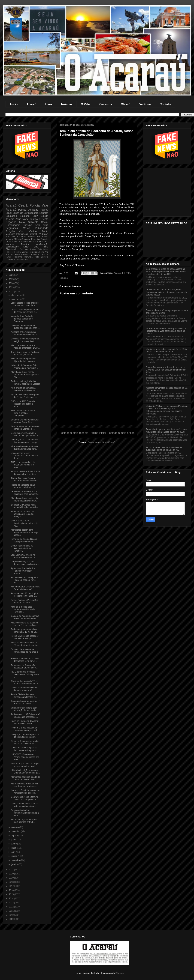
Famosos (10, 252)
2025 (12, 279)
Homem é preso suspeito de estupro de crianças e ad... (25, 729)
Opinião (25, 252)
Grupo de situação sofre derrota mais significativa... (25, 563)
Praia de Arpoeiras (16, 237)
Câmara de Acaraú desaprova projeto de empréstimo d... (25, 617)
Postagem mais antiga (121, 433)
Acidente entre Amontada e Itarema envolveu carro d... (25, 333)
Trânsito (44, 239)
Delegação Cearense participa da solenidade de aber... (25, 736)
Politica (22, 210)
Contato (165, 104)
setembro (16, 831)
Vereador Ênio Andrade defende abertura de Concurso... (22, 319)
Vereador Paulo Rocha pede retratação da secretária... (24, 709)
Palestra (25, 244)
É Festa (126, 273)
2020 (12, 874)
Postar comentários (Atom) (101, 442)
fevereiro (16, 860)
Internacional (22, 234)
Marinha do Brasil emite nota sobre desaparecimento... (24, 499)
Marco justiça (21, 259)
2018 (12, 882)
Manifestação (42, 244)
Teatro (17, 254)
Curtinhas (25, 254)
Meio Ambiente (29, 222)
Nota (37, 257)
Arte (46, 252)
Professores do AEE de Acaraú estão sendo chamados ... (25, 716)
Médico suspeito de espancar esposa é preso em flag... (25, 624)
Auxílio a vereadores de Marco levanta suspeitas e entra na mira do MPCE (164, 449)
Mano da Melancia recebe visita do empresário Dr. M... (25, 347)
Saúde (44, 216)
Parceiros (105, 104)
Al (15, 259)
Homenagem (13, 225)
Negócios (11, 222)
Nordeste (10, 244)
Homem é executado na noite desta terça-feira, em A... (25, 660)
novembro (16, 299)
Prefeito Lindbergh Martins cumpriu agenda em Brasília (25, 383)
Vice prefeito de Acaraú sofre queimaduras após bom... (25, 448)
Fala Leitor (43, 249)
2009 (12, 919)
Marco (26, 228)
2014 (12, 898)
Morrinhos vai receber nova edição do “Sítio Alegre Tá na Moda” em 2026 (166, 350)
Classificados (12, 249)
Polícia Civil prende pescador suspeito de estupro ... (25, 637)
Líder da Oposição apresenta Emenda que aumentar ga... (25, 772)
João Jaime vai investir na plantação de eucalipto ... (24, 556)
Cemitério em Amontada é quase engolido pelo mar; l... (26, 327)
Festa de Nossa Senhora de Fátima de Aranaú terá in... (25, 644)
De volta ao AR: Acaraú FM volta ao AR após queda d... (25, 434)
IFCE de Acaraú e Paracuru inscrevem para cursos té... (25, 493)
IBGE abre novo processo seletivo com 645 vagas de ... (25, 674)
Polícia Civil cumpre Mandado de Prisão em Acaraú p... (25, 311)
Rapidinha (18, 257)
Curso (45, 242)
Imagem (9, 239)
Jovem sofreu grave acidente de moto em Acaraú (25, 689)
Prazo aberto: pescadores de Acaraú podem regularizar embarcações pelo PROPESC (167, 431)
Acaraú (31, 104)
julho (14, 840)
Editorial (9, 254)
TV (39, 234)
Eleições (25, 216)
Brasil (9, 213)
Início (14, 104)
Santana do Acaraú (38, 237)
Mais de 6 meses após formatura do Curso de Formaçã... (23, 609)
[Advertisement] (97, 400)
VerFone (145, 104)
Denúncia (29, 257)
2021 (12, 870)
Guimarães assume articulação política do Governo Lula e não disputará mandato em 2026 (166, 370)
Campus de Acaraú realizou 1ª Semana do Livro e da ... (25, 702)
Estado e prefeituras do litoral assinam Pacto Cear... (25, 421)
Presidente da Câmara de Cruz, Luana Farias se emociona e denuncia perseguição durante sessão (167, 292)
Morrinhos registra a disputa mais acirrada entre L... (24, 821)
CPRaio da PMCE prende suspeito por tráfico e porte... (23, 404)
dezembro (16, 295)
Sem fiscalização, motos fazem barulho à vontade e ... (25, 428)
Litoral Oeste (12, 242)
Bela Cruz (42, 225)
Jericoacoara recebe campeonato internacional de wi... (24, 456)
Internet (33, 234)
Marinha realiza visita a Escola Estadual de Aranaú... (25, 588)
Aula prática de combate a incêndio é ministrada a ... (24, 389)
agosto (15, 836)
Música (17, 239)
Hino (49, 104)
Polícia (35, 205)
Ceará (23, 205)
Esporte (44, 213)
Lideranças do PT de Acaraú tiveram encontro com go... (25, 441)
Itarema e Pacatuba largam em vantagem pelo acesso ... (25, 791)
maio (14, 848)
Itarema (10, 219)
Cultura (33, 231)
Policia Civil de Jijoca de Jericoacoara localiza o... (24, 696)
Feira (42, 252)
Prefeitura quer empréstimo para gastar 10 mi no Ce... (25, 631)
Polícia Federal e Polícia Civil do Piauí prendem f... (25, 601)
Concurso (26, 239)
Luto (39, 242)
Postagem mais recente (74, 433)
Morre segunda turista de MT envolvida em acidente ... (25, 785)
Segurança (12, 228)
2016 (12, 890)
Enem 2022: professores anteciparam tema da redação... (22, 514)
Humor (8, 257)
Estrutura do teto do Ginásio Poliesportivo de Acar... (24, 540)
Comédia (9, 259)
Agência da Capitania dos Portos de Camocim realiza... (23, 571)
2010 (12, 915)
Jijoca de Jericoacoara (26, 213)
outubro (15, 827)
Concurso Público (28, 242)
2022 (12, 292)
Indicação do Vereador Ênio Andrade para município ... (25, 367)
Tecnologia (34, 252)
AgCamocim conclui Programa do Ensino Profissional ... (25, 396)
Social (45, 222)
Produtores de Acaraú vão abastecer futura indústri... (25, 667)
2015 (12, 894)
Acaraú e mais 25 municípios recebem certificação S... (25, 595)
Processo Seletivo (28, 249)
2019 (12, 878)
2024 (12, 283)
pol (27, 259)
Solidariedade (12, 247)
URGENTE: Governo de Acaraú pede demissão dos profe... (25, 757)
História (45, 254)
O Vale (85, 104)
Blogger (119, 973)
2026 (12, 275)
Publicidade (42, 228)
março (15, 856)
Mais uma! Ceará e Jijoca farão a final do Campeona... (23, 413)
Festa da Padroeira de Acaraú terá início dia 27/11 (25, 722)
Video (22, 231)
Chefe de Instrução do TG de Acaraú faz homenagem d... (25, 682)
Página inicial (98, 433)
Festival (18, 252)
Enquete (45, 257)
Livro (36, 247)
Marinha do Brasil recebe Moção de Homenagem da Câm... (25, 375)
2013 (12, 903)
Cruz (35, 216)
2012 (12, 907)
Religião (64, 278)
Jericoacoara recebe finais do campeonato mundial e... (25, 304)
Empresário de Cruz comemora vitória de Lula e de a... (25, 813)
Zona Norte (22, 219)
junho (14, 844)
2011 (12, 911)
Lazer (26, 247)
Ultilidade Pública (38, 210)
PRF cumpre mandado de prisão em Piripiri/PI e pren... (23, 465)
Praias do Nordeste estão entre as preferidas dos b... (25, 486)
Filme (46, 247)
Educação (11, 216)
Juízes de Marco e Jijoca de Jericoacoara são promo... (25, 749)
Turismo (66, 104)
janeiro (15, 864)
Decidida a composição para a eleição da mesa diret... (25, 340)
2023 (12, 287)
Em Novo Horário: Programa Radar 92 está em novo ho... (24, 580)
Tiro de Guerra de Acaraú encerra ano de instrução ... (25, 479)
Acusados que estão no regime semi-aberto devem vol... (25, 765)
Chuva (45, 234)
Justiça (34, 219)
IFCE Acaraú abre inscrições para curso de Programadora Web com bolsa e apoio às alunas (166, 331)
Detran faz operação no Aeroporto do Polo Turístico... (22, 548)
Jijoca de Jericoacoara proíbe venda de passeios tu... (25, 742)
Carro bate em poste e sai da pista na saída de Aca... (25, 805)
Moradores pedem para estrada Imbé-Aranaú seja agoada (24, 532)
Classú (126, 104)
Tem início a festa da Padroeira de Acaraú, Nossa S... (25, 353)
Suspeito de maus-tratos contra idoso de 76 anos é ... (24, 652)
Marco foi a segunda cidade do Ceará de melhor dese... (25, 778)
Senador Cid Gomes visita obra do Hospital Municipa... (25, 506)
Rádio (45, 231)
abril (14, 852)
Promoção (36, 254)
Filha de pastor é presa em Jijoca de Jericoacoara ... (24, 360)
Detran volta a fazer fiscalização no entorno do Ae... (25, 523)
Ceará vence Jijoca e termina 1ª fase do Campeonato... (25, 798)
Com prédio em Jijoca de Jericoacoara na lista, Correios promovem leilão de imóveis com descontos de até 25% (166, 272)
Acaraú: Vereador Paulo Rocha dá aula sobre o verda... (25, 473)
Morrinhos (10, 234)
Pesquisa (36, 239)
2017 (12, 886)
